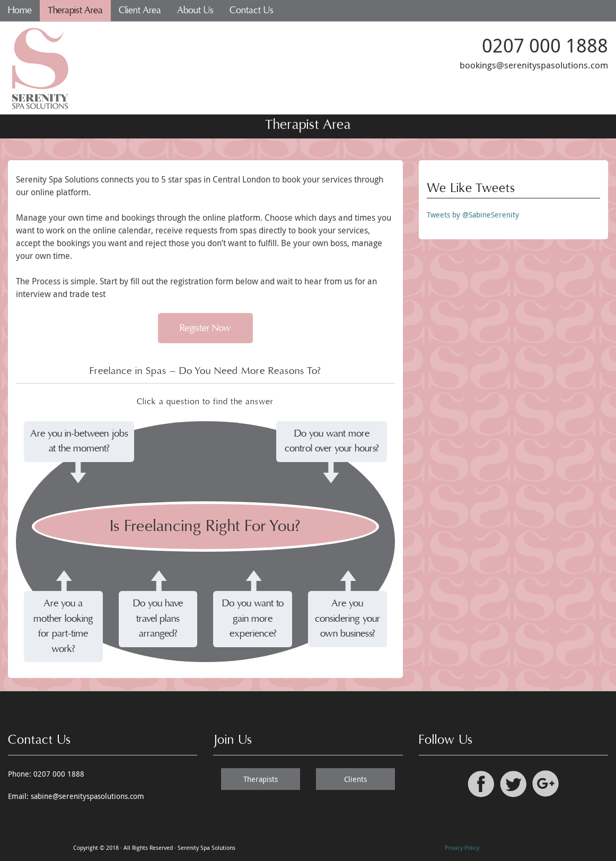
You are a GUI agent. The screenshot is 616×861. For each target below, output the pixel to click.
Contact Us (252, 10)
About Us (195, 10)
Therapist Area (75, 10)
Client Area (140, 10)
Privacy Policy (462, 847)
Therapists (261, 779)
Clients (355, 779)
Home (20, 10)
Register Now (205, 328)
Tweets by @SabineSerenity (473, 215)
